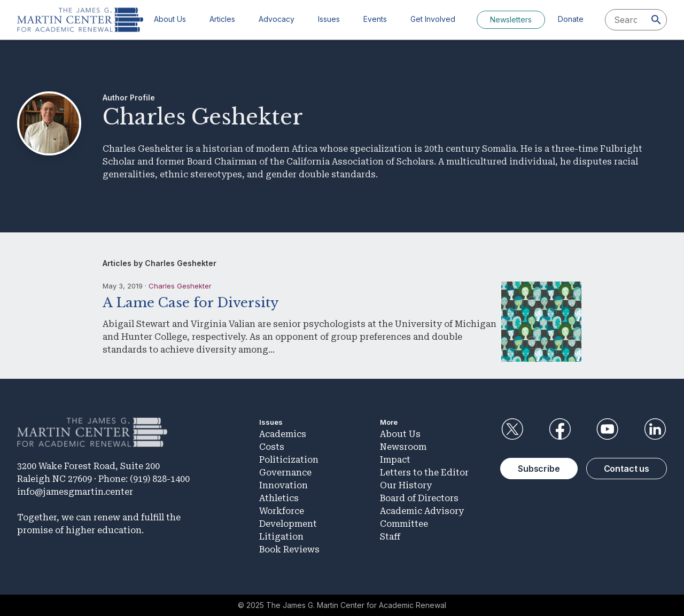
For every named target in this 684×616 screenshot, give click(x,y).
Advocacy (277, 19)
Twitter (512, 429)
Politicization (289, 460)
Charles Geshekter (180, 286)
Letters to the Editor (424, 473)
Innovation (283, 485)
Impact (395, 460)
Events (375, 19)
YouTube (608, 429)
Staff (390, 537)
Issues (329, 19)
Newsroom (403, 447)
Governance (285, 473)
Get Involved (433, 19)
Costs (272, 447)
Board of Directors (419, 498)
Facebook (559, 429)
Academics (283, 434)
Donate (571, 19)
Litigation (281, 537)
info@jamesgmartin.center (75, 492)
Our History (406, 485)
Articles (222, 19)
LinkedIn (655, 429)
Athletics (279, 498)
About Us (170, 19)
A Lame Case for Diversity (191, 303)
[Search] (656, 20)
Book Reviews (289, 549)
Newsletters (511, 20)
